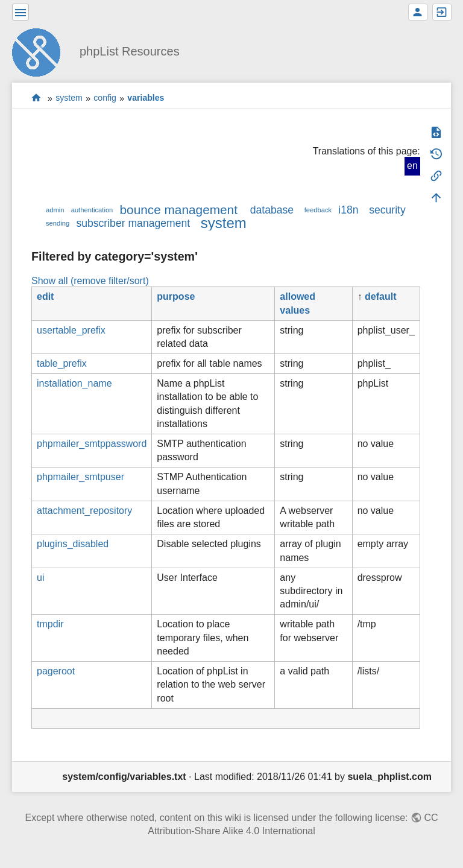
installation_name (74, 383)
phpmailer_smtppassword (92, 444)
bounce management (179, 210)
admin (55, 210)
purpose (176, 296)
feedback (318, 210)
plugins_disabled (73, 544)
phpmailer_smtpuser (80, 477)
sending (58, 223)
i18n (348, 210)
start (36, 98)
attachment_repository (84, 511)
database (272, 210)
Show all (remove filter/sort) (90, 281)
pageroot (56, 671)
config (105, 98)
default (380, 296)
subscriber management (133, 223)
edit (45, 296)
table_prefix (62, 363)
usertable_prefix (71, 330)
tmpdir (50, 624)
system (69, 98)
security (387, 210)
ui (40, 578)
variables (146, 98)
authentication (92, 210)
